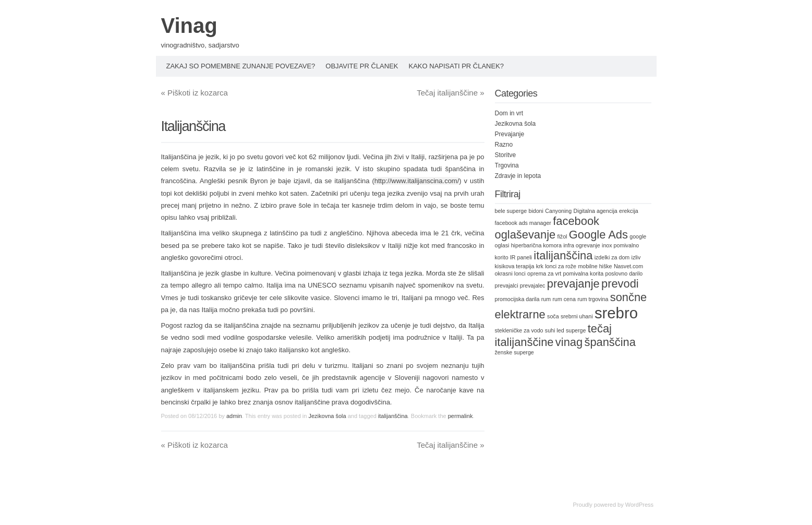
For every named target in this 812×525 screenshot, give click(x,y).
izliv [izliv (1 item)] (636, 257)
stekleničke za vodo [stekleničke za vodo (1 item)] (519, 330)
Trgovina (507, 165)
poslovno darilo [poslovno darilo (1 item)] (624, 273)
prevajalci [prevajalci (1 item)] (507, 285)
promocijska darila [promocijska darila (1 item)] (517, 299)
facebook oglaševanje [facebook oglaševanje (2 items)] (547, 228)
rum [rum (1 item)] (546, 299)
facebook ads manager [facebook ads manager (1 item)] (523, 223)
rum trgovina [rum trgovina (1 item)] (593, 299)
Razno (504, 145)
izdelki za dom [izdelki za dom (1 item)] (612, 257)
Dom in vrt (509, 113)
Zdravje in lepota (518, 176)
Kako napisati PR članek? (457, 66)
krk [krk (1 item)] (540, 266)
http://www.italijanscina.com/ (417, 181)
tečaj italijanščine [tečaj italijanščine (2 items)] (553, 335)
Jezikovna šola (327, 416)
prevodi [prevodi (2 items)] (620, 284)
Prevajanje (510, 134)
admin (234, 416)
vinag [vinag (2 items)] (569, 342)
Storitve (506, 155)
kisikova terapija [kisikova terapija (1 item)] (515, 266)
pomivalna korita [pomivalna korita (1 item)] (584, 273)
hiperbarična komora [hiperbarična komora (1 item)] (536, 245)
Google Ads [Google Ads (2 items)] (598, 235)
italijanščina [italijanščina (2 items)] (563, 255)
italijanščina (393, 416)
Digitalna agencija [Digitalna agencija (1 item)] (596, 211)
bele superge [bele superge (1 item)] (511, 211)
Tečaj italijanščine (450, 93)
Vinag (189, 26)
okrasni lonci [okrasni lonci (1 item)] (510, 273)
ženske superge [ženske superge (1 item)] (514, 352)
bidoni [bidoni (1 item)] (536, 211)
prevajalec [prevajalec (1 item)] (533, 285)
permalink (460, 416)
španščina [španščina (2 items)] (610, 342)
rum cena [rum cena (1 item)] (564, 299)
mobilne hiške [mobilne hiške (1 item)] (595, 266)
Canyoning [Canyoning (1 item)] (558, 211)
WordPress (639, 505)
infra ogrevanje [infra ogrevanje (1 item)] (582, 245)
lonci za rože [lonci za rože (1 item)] (561, 266)
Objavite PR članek (362, 66)
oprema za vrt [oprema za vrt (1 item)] (544, 273)
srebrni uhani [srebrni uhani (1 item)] (577, 316)
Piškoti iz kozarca (195, 93)
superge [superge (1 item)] (576, 330)
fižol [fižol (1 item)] (562, 236)
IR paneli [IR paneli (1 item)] (521, 257)
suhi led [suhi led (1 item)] (555, 330)
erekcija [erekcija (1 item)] (629, 211)
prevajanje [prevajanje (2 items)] (573, 284)
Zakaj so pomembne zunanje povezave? (241, 66)
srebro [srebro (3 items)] (616, 313)
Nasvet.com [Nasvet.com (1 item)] (628, 266)
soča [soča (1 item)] (553, 316)
